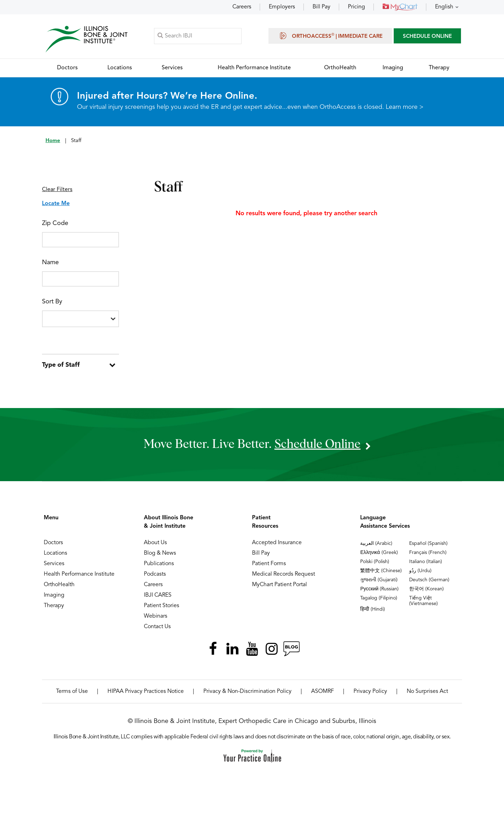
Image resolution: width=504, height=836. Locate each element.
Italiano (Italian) (426, 562)
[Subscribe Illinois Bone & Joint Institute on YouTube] (252, 649)
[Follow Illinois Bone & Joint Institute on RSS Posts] (291, 649)
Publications (159, 564)
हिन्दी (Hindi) (373, 609)
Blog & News (160, 553)
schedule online (317, 444)
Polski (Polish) (375, 562)
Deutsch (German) (429, 580)
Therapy (54, 606)
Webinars (156, 616)
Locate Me (56, 204)
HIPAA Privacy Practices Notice (146, 691)
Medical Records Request (283, 574)
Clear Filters (57, 190)
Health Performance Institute (79, 574)
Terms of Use (72, 691)
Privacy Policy (370, 691)
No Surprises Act (427, 691)
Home (53, 141)
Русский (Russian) (379, 589)
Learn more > (405, 107)
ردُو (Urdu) (420, 571)
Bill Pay (321, 7)
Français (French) (428, 553)
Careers (242, 7)
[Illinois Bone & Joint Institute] (86, 39)
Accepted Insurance (277, 543)
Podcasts (155, 574)
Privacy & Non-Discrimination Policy (247, 691)
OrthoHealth (59, 585)
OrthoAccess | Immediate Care (330, 36)
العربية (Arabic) (376, 543)
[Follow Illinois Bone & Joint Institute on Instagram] (272, 649)
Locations (55, 553)
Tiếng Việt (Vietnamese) (423, 601)
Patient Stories (162, 606)
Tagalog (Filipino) (379, 598)
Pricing (356, 7)
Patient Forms (269, 564)
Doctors (53, 543)
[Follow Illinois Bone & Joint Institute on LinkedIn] (232, 649)
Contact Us (157, 627)
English (444, 7)
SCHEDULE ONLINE (427, 37)
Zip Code (55, 223)
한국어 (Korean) (426, 589)
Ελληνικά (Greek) (379, 553)
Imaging (54, 595)
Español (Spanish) (428, 543)
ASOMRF (323, 691)
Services (54, 564)
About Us (155, 543)
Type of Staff (61, 365)
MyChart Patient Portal (279, 585)
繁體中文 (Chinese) (381, 571)
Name (50, 262)
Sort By (52, 302)
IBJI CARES (158, 595)
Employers (282, 7)
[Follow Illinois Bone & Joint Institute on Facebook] (213, 649)
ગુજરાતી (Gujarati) (379, 580)
